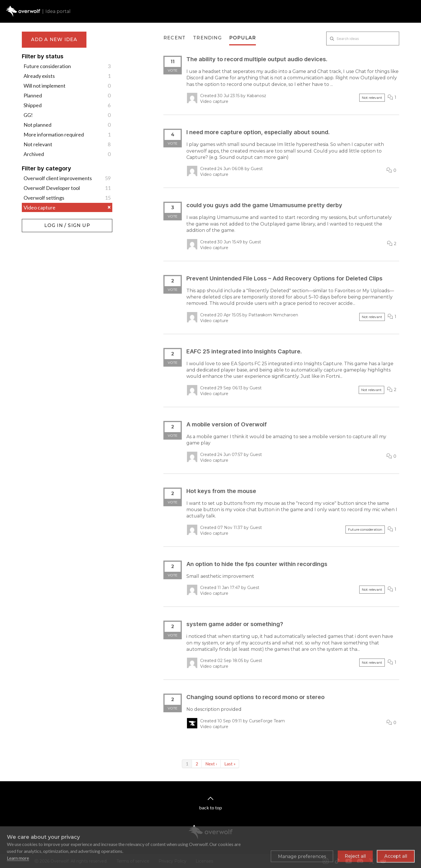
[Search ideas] (363, 39)
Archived (67, 154)
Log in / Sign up (36, 222)
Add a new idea (54, 40)
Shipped (67, 105)
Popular (243, 38)
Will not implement (67, 86)
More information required (67, 134)
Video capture (67, 207)
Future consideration (67, 66)
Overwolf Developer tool (67, 188)
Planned (67, 95)
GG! (67, 115)
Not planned (67, 125)
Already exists (67, 76)
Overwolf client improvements (67, 178)
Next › (211, 764)
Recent (174, 38)
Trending (207, 38)
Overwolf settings (67, 198)
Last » (230, 764)
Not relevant (67, 144)
